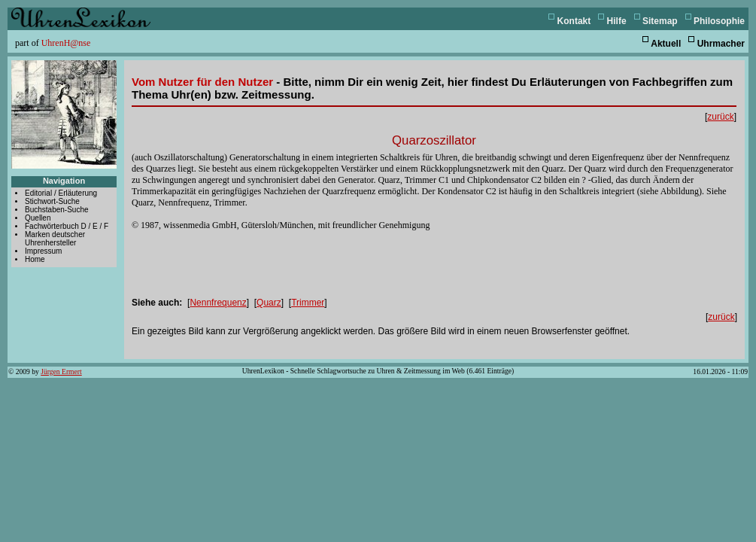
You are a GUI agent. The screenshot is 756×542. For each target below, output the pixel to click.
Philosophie (719, 21)
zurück (720, 117)
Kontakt (574, 21)
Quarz (269, 303)
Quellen (38, 218)
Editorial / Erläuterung (61, 193)
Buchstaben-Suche (57, 210)
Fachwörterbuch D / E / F (67, 226)
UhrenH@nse (66, 43)
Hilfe (617, 21)
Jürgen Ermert (61, 371)
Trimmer (308, 303)
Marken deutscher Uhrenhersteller (55, 239)
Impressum (43, 251)
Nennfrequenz (218, 303)
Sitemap (660, 21)
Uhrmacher (721, 44)
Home (35, 259)
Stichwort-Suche (52, 201)
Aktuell (666, 44)
